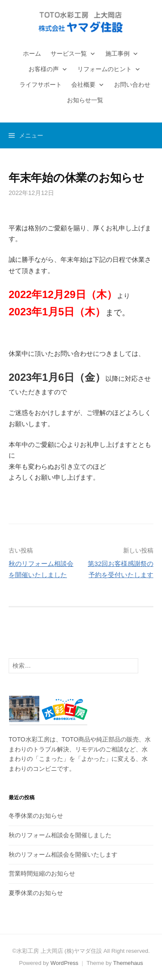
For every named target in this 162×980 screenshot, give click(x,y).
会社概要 (83, 85)
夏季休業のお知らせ (36, 893)
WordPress (65, 963)
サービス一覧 (69, 53)
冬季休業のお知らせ (36, 816)
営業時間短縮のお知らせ (42, 873)
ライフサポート (41, 85)
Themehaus (128, 963)
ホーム (32, 53)
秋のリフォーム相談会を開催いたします (63, 854)
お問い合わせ (132, 85)
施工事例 (118, 53)
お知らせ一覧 (85, 100)
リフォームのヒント (105, 69)
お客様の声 (44, 69)
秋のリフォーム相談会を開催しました (60, 835)
